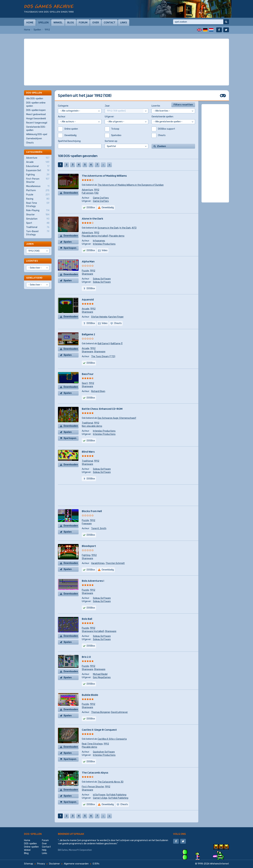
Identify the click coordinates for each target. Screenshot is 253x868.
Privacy (41, 864)
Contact (110, 22)
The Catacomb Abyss (95, 772)
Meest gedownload (36, 114)
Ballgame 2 (88, 334)
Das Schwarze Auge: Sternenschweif (117, 418)
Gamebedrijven (34, 139)
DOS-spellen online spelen (36, 104)
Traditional (87, 423)
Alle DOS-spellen (35, 99)
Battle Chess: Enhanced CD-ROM (102, 409)
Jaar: (107, 106)
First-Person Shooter (93, 787)
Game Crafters (101, 198)
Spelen (68, 242)
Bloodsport (89, 546)
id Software (99, 795)
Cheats (30, 143)
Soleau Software (102, 279)
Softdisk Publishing (116, 795)
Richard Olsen (98, 391)
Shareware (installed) (93, 631)
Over (96, 22)
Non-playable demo (92, 426)
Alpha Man (88, 261)
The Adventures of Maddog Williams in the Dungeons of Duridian (131, 185)
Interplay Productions (104, 244)
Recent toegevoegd (37, 123)
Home (30, 22)
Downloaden (71, 193)
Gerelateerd (34, 278)
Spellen (43, 22)
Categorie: (63, 106)
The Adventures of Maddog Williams (104, 176)
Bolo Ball (87, 619)
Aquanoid (88, 299)
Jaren (30, 244)
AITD (134, 228)
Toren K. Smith (99, 528)
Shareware (87, 274)
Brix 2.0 (86, 657)
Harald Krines (98, 563)
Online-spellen (31, 847)
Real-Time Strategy (92, 744)
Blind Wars (88, 452)
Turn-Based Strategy (38, 233)
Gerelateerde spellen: (163, 117)
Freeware (87, 524)
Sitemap (29, 864)
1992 (97, 190)
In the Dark (125, 228)
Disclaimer (54, 864)
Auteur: (62, 117)
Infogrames (99, 241)
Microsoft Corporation (80, 850)
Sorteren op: (111, 141)
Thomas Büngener (101, 712)
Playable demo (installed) (95, 236)
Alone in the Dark (92, 218)
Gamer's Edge (100, 798)
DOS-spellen (33, 834)
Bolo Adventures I (93, 581)
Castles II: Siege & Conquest (99, 730)
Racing (38, 199)
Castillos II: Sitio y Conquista (112, 739)
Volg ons (180, 834)
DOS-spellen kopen (36, 110)
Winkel (58, 22)
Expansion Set (38, 171)
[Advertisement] (126, 47)
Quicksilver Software (104, 752)
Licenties (32, 261)
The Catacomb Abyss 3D (111, 782)
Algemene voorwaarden (76, 864)
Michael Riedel (100, 674)
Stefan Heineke (99, 317)
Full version (88, 193)
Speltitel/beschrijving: (69, 141)
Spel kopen (70, 248)
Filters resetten (183, 105)
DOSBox (91, 208)
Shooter (38, 215)
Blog (71, 22)
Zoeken (162, 146)
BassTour (88, 374)
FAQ (96, 193)
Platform (38, 191)
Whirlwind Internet (220, 864)
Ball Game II (104, 344)
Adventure (87, 190)
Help (44, 850)
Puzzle (85, 271)
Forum (83, 22)
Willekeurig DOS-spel (37, 134)
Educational (38, 166)
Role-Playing (38, 211)
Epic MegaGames (102, 677)
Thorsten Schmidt (115, 563)
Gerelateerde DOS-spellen (36, 129)
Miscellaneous (38, 186)
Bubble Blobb (90, 695)
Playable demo (117, 236)
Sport (85, 383)
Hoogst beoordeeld (36, 119)
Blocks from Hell (92, 511)
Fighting (86, 555)
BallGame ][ (116, 344)
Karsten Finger (116, 317)
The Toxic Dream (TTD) (103, 356)
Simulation (38, 219)
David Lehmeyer (119, 712)
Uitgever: (109, 117)
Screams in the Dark (108, 228)
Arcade (86, 309)
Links (124, 22)
